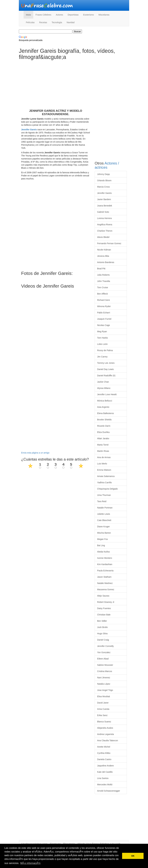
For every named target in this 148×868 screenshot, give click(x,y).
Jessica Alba (103, 256)
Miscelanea (104, 15)
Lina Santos (103, 778)
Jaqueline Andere (105, 766)
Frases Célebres (43, 15)
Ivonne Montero (105, 558)
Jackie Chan (103, 382)
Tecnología (57, 22)
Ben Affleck (102, 294)
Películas (30, 22)
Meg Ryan (102, 331)
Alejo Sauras (103, 596)
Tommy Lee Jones (106, 363)
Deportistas (73, 15)
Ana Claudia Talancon (108, 740)
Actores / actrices (107, 165)
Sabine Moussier (105, 665)
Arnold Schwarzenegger (109, 791)
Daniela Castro (104, 759)
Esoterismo (89, 15)
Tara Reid (102, 501)
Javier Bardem (104, 199)
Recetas (43, 22)
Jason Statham (104, 577)
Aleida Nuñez (103, 552)
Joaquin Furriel (104, 319)
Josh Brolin (102, 627)
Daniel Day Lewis (105, 369)
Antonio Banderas (106, 262)
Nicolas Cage (103, 325)
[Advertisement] (56, 88)
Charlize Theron (105, 231)
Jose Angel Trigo (105, 690)
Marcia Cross (103, 187)
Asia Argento (103, 407)
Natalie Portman (105, 508)
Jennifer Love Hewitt (107, 394)
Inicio (28, 15)
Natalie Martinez (105, 583)
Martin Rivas (103, 451)
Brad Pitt (101, 269)
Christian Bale (104, 615)
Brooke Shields (104, 420)
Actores (59, 15)
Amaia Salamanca (106, 476)
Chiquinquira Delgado (107, 489)
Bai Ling (101, 545)
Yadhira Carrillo (104, 482)
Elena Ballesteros (105, 413)
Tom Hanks (102, 338)
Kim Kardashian (105, 564)
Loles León (102, 344)
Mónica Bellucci (105, 401)
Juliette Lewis (104, 514)
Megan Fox (102, 539)
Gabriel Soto (103, 212)
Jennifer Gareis (29, 130)
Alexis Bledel (103, 237)
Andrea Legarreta (105, 734)
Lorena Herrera (104, 218)
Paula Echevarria (105, 571)
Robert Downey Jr (106, 602)
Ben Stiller (102, 621)
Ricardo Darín (104, 426)
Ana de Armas (104, 457)
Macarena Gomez (106, 589)
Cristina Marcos (105, 671)
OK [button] (133, 856)
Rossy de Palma (105, 350)
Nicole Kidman (104, 250)
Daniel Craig (103, 640)
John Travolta (104, 281)
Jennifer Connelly (105, 646)
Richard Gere (103, 300)
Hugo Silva (102, 634)
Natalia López (104, 684)
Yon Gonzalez (104, 652)
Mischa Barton (104, 533)
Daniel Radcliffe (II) (106, 376)
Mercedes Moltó (105, 785)
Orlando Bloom (104, 180)
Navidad (71, 22)
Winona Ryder (104, 306)
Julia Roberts (103, 275)
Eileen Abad (103, 659)
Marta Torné (103, 445)
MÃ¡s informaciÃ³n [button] (30, 863)
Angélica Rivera (105, 225)
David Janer (103, 703)
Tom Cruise (103, 287)
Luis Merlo (102, 464)
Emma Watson (104, 470)
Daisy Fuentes (104, 608)
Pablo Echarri (104, 313)
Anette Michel (104, 747)
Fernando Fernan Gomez (109, 243)
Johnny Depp (103, 174)
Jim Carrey (102, 357)
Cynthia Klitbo (104, 753)
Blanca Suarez (104, 722)
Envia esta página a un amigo (35, 453)
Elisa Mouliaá (103, 696)
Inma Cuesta (103, 709)
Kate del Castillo (105, 772)
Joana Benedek (105, 206)
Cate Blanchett (104, 520)
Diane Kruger (103, 527)
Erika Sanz (102, 715)
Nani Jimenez (104, 678)
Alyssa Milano (104, 388)
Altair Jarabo (103, 438)
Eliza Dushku (103, 432)
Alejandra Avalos (105, 728)
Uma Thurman (104, 495)
